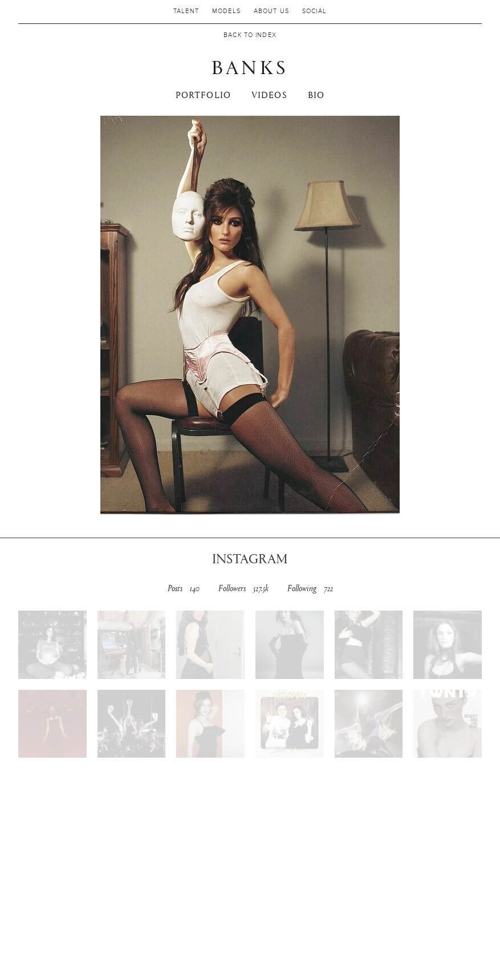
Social (314, 11)
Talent (186, 11)
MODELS (226, 11)
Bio (316, 94)
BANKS (250, 66)
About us (271, 11)
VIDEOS (269, 94)
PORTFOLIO (203, 94)
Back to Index (250, 35)
